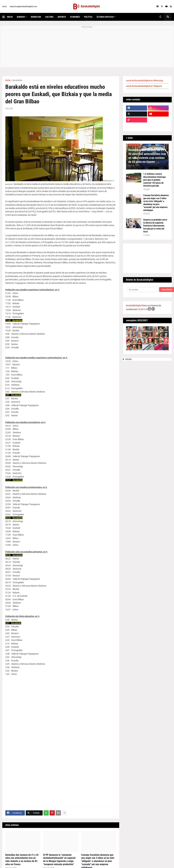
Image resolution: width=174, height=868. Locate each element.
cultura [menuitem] (49, 17)
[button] (5, 17)
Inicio (8, 80)
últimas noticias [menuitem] (105, 17)
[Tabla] (61, 740)
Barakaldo (17, 80)
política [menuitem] (88, 17)
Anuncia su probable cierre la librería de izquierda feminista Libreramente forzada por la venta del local (155, 226)
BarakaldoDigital (134, 305)
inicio (4, 7)
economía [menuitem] (75, 17)
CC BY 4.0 (146, 309)
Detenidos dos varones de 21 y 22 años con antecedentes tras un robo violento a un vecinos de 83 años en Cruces (22, 860)
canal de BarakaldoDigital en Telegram (144, 86)
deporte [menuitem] (62, 17)
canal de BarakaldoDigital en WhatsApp (145, 81)
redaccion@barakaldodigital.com (23, 7)
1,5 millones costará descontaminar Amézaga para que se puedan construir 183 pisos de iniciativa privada (154, 180)
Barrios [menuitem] (21, 17)
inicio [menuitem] (10, 17)
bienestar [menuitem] (36, 17)
